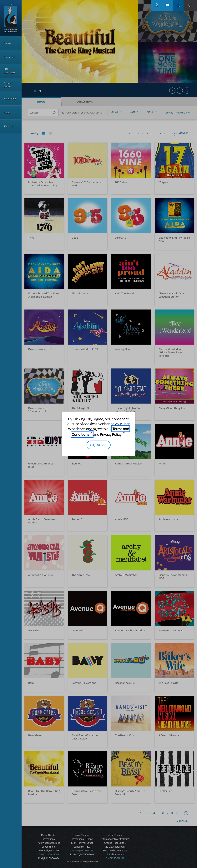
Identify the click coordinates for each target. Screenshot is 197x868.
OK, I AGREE (99, 445)
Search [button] (178, 5)
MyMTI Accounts (157, 5)
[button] (167, 5)
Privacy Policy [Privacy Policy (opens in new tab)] (111, 434)
